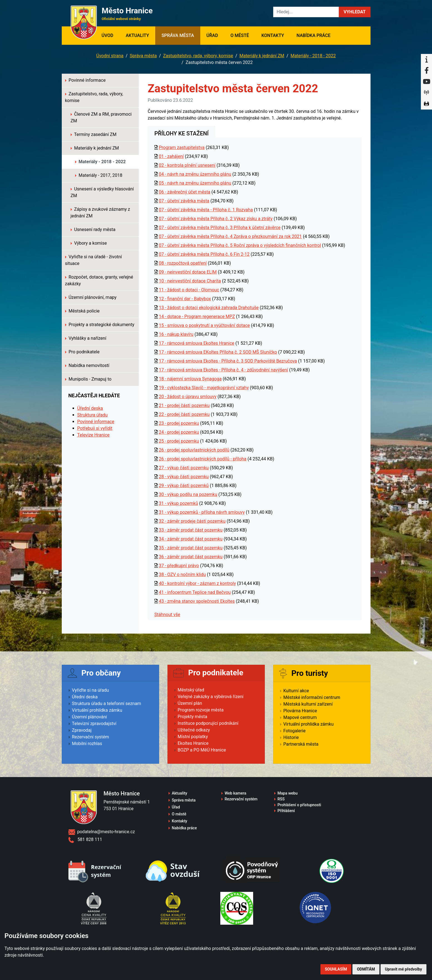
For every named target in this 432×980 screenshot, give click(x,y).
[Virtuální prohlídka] (426, 104)
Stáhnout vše (167, 615)
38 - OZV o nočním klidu (182, 575)
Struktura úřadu (92, 415)
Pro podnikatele (82, 352)
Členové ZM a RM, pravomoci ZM (101, 117)
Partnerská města (301, 744)
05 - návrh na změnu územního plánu (195, 183)
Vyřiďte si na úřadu (91, 690)
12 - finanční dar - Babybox (185, 299)
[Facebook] (426, 71)
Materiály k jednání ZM (262, 56)
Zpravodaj (82, 730)
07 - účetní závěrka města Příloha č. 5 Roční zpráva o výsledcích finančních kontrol (240, 245)
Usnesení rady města (93, 230)
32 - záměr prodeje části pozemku (192, 521)
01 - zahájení (171, 156)
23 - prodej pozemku (179, 423)
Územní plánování (90, 717)
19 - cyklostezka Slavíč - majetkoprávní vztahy (204, 388)
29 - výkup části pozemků (184, 486)
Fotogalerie (295, 731)
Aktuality (137, 35)
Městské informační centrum (312, 697)
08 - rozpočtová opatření (183, 263)
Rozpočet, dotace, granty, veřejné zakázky (99, 280)
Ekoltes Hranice (193, 743)
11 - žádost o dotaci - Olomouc (189, 290)
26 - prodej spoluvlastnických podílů (194, 450)
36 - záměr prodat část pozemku (191, 557)
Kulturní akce (296, 691)
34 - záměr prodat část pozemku (191, 539)
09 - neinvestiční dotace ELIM (188, 272)
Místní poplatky (193, 737)
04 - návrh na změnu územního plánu (195, 174)
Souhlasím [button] (336, 969)
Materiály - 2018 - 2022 (313, 56)
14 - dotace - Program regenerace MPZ (197, 317)
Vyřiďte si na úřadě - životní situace (94, 260)
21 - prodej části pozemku (184, 405)
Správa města (178, 35)
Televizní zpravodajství (94, 724)
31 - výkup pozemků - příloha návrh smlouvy (202, 512)
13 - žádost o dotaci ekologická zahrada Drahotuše (209, 308)
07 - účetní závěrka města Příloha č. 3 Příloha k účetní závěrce (220, 228)
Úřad (212, 35)
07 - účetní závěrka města (184, 201)
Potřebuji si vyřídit (95, 428)
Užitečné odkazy (194, 730)
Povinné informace (85, 80)
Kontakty (273, 35)
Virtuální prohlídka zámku (97, 710)
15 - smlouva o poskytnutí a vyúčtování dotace (204, 325)
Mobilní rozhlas (87, 744)
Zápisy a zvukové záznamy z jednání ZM (100, 213)
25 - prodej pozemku (179, 441)
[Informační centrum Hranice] (426, 59)
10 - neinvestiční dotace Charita (190, 281)
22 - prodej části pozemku (184, 414)
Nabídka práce (313, 35)
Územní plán (190, 703)
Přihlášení (286, 811)
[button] (355, 12)
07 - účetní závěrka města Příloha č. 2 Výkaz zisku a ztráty (216, 219)
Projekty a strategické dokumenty (100, 325)
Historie (291, 737)
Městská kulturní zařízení (308, 704)
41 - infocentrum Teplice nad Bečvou (195, 592)
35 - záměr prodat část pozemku (191, 548)
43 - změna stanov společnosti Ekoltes (197, 601)
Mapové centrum (300, 717)
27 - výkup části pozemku (184, 468)
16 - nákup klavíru (176, 334)
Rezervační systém (91, 737)
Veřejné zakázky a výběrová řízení (211, 697)
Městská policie (82, 311)
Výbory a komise (89, 243)
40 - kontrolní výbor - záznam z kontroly (197, 583)
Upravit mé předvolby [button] (403, 969)
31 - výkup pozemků (178, 503)
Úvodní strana (110, 56)
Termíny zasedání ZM (94, 134)
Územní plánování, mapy (91, 297)
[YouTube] (426, 82)
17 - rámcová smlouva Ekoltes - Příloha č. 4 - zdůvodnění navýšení (224, 370)
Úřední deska (90, 408)
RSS (281, 799)
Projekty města (192, 717)
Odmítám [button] (366, 969)
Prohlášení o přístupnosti (299, 805)
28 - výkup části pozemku (184, 477)
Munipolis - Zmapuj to (88, 379)
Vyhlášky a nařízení (86, 338)
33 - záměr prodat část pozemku (191, 530)
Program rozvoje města (201, 710)
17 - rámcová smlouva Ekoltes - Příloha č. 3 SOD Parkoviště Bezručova (228, 361)
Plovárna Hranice (300, 711)
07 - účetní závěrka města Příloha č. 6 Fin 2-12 (204, 254)
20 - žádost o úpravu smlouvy (188, 397)
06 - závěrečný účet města (185, 192)
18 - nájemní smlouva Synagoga (190, 379)
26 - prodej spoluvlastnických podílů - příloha (203, 459)
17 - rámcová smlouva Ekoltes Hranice (197, 343)
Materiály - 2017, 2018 (99, 175)
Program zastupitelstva (182, 147)
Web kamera (236, 793)
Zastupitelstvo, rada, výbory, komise (198, 56)
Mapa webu (288, 793)
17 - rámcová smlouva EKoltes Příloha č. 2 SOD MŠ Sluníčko (218, 352)
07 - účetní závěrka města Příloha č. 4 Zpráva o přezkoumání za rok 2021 (230, 236)
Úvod (111, 35)
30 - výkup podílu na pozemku (188, 494)
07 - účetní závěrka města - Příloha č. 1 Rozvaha (206, 210)
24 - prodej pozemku (179, 432)
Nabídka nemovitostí (87, 365)
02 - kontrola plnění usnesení (187, 165)
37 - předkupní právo (179, 566)
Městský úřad (191, 690)
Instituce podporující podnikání (208, 723)
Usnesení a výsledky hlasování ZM (102, 192)
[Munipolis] (426, 93)
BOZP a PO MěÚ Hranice (202, 750)
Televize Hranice (93, 435)
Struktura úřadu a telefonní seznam (107, 704)
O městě (240, 35)
